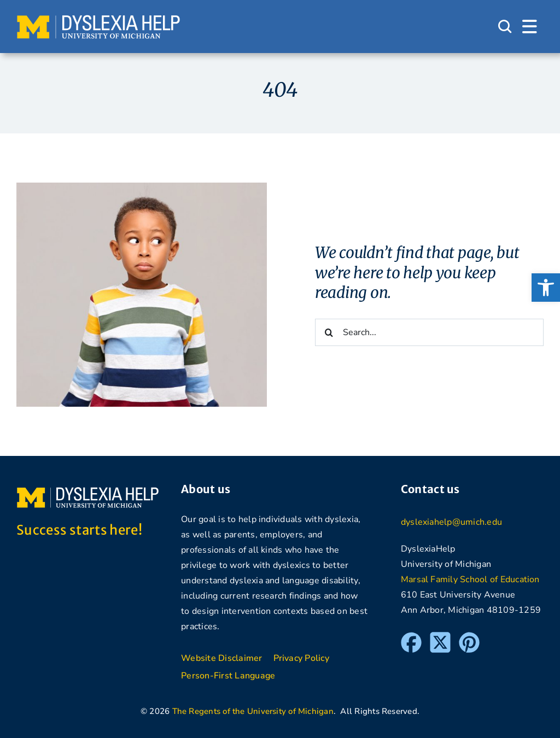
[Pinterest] (469, 637)
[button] (546, 288)
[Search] (329, 332)
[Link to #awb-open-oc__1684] (530, 27)
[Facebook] (411, 637)
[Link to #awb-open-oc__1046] (505, 27)
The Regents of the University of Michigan (253, 711)
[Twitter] (440, 637)
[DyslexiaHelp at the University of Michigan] (98, 19)
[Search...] (429, 332)
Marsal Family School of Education (470, 579)
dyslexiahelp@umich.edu (451, 522)
